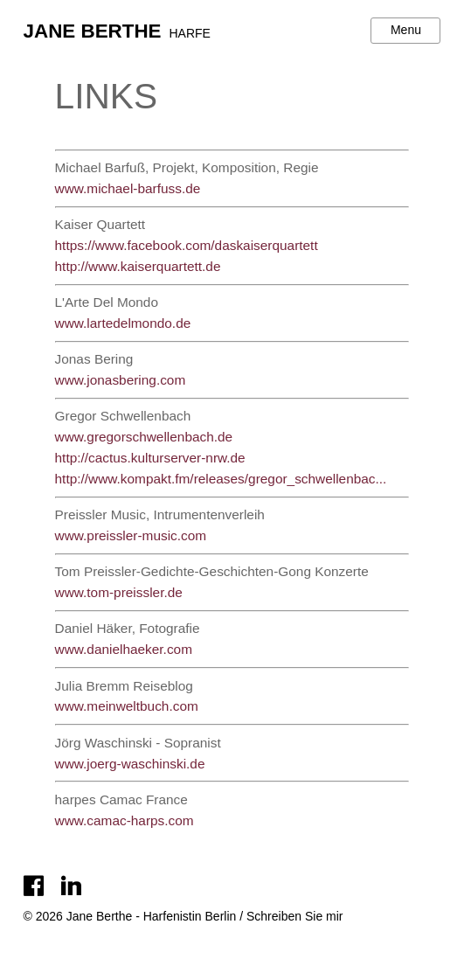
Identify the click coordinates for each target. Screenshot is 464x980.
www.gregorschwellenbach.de (144, 437)
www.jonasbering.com (121, 380)
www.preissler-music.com (131, 535)
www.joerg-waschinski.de (130, 764)
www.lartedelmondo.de (123, 323)
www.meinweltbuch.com (127, 706)
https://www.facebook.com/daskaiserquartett (187, 245)
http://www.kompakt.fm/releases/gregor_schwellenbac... (221, 479)
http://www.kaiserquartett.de (138, 266)
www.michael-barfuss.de (128, 188)
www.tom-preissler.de (119, 592)
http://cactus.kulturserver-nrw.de (150, 458)
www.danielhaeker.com (124, 649)
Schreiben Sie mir (295, 916)
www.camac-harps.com (125, 820)
